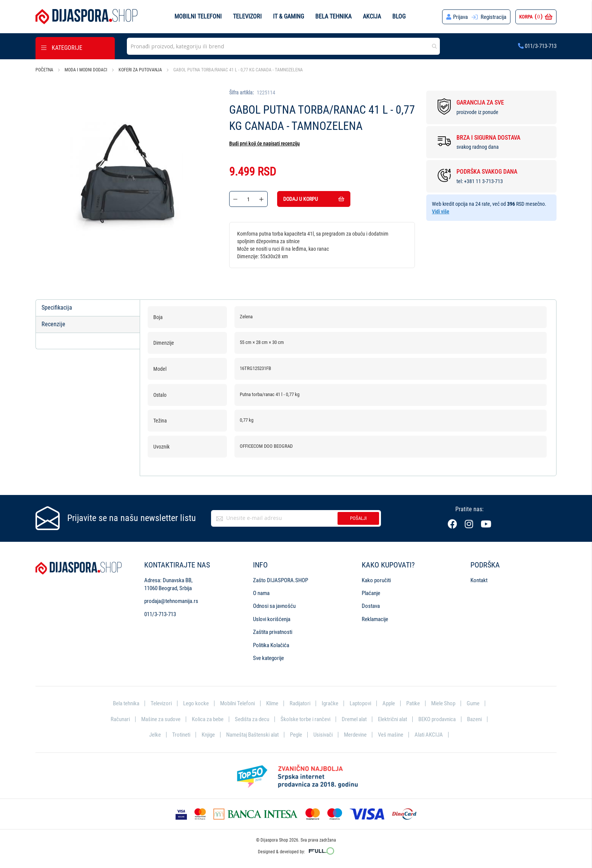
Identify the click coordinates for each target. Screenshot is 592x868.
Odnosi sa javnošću (274, 606)
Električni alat (392, 719)
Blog (399, 16)
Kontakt (479, 580)
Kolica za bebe (208, 719)
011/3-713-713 (537, 46)
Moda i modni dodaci (86, 70)
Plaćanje (371, 593)
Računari (120, 719)
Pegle (296, 735)
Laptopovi (360, 703)
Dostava (371, 606)
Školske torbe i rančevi (305, 719)
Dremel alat (354, 719)
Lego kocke (196, 703)
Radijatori (300, 703)
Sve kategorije (268, 658)
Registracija (493, 17)
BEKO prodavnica (437, 719)
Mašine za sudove (161, 719)
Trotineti (181, 735)
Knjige (208, 735)
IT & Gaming (288, 16)
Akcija (372, 16)
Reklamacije (375, 619)
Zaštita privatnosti (273, 632)
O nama (261, 593)
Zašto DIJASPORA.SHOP (281, 580)
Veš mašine (391, 735)
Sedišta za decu (252, 719)
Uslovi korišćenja (272, 619)
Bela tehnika (333, 16)
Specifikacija (57, 308)
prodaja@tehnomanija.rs (171, 601)
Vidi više (441, 211)
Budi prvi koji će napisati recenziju (264, 143)
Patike (413, 703)
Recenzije (53, 324)
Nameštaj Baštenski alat (252, 735)
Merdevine (355, 735)
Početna (44, 70)
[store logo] (86, 17)
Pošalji (358, 518)
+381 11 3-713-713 (483, 181)
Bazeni (474, 719)
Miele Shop (443, 703)
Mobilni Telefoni (237, 703)
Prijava (460, 17)
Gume (473, 703)
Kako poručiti (376, 580)
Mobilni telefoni (198, 16)
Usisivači (323, 735)
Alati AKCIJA (429, 735)
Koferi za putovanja (140, 70)
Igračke (330, 703)
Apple (389, 703)
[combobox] (283, 46)
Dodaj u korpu (314, 199)
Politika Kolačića (271, 645)
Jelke (155, 735)
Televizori (247, 16)
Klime (272, 703)
